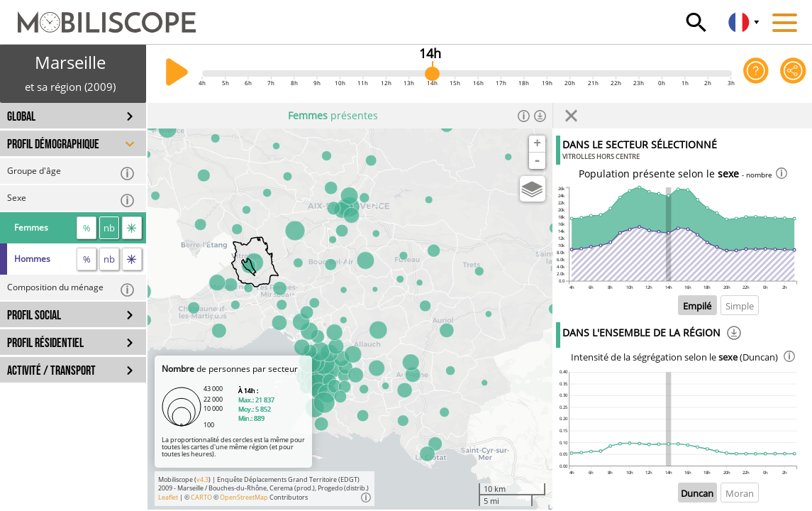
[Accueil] (98, 16)
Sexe (71, 200)
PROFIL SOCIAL (34, 315)
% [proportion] (87, 228)
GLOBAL (21, 117)
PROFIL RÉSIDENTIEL (45, 343)
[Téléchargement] (734, 335)
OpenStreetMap (244, 497)
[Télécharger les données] (540, 116)
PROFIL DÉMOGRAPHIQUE (53, 144)
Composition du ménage (71, 289)
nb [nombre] (109, 228)
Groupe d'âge (71, 173)
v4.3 (202, 479)
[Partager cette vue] (793, 73)
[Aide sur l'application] (756, 73)
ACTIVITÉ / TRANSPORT (51, 371)
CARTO (201, 497)
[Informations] (524, 116)
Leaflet (168, 497)
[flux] (132, 228)
